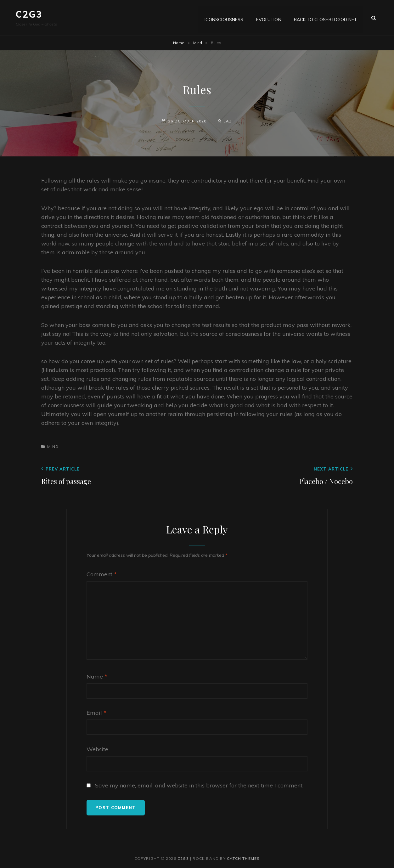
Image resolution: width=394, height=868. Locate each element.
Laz (228, 121)
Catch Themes (243, 858)
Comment (102, 574)
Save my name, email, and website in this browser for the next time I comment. (199, 785)
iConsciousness (224, 18)
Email (96, 713)
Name (97, 676)
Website (97, 749)
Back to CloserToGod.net (325, 18)
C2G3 (29, 14)
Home (179, 43)
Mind (198, 43)
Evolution (269, 18)
